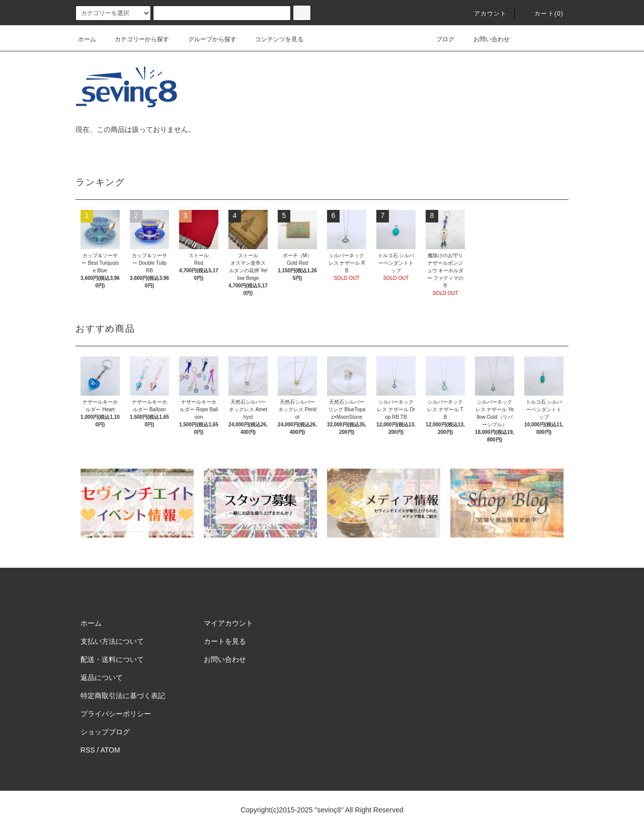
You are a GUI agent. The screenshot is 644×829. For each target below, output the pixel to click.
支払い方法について (112, 641)
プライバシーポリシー (116, 714)
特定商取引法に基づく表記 (123, 696)
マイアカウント (228, 623)
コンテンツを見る (273, 39)
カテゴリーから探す (136, 39)
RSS (88, 750)
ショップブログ (105, 732)
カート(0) (543, 14)
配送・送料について (112, 659)
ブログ (439, 39)
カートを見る (225, 641)
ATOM (110, 750)
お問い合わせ (486, 39)
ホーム (87, 39)
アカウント (485, 14)
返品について (102, 677)
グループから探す (206, 39)
